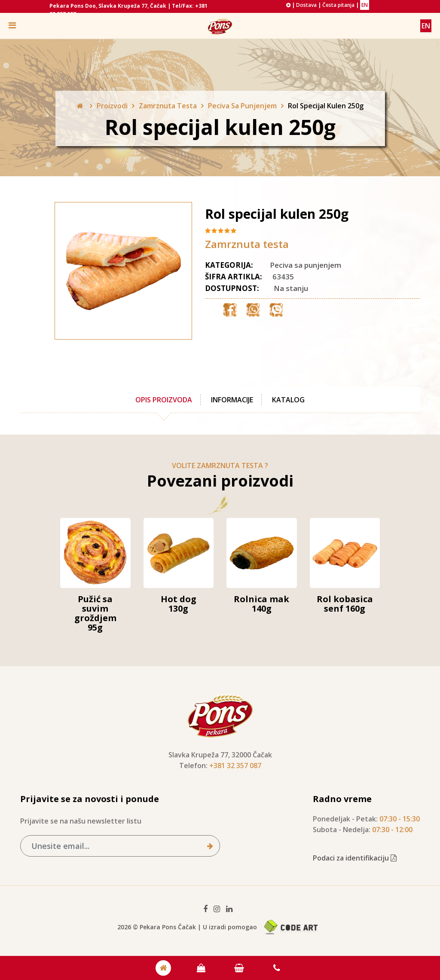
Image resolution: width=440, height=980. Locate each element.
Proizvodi (112, 106)
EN (365, 5)
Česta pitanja (338, 5)
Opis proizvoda (164, 400)
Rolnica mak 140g (261, 604)
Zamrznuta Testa (168, 106)
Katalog (288, 400)
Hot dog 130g (179, 604)
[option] (106, 271)
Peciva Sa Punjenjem (242, 106)
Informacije (232, 400)
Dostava (306, 5)
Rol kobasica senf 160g (345, 604)
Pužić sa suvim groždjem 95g (95, 613)
